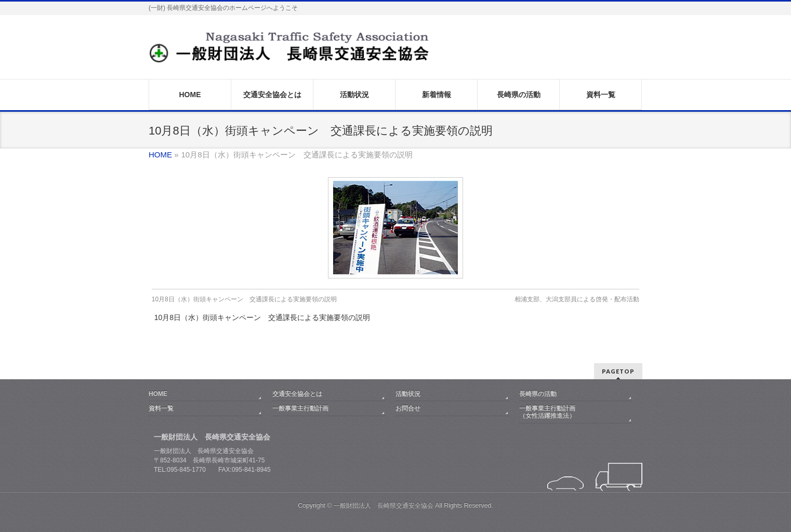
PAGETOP (618, 371)
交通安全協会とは (297, 394)
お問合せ (408, 408)
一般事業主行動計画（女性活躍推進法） (547, 412)
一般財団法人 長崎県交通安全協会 (384, 506)
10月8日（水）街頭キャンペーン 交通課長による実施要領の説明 (244, 299)
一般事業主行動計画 (300, 408)
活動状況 (408, 394)
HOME (158, 394)
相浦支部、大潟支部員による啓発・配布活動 (577, 299)
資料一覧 (161, 408)
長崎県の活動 (538, 394)
